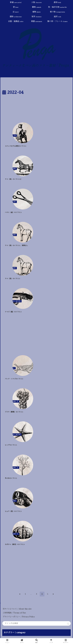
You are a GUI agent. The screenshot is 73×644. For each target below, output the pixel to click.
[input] (36, 371)
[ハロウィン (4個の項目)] (50, 464)
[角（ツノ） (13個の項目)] (64, 461)
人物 (8, 391)
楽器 (8, 438)
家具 (7, 426)
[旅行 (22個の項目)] (30, 461)
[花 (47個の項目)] (23, 457)
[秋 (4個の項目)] (67, 464)
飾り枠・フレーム (12, 442)
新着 (8, 387)
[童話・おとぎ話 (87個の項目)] (11, 457)
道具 (6, 430)
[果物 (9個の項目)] (26, 464)
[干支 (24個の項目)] (21, 461)
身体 (6, 395)
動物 (7, 403)
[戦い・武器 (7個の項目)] (37, 464)
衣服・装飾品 (10, 434)
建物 (8, 422)
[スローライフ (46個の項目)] (35, 457)
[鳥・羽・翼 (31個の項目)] (50, 457)
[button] (68, 371)
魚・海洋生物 (11, 407)
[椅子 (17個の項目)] (52, 461)
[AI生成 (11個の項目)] (8, 464)
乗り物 (10, 419)
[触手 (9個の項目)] (18, 464)
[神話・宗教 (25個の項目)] (64, 457)
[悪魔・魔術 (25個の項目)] (9, 461)
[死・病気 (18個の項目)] (41, 461)
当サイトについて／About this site (17, 356)
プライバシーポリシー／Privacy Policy (20, 364)
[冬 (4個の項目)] (60, 464)
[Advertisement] (36, 110)
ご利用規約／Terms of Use (14, 360)
